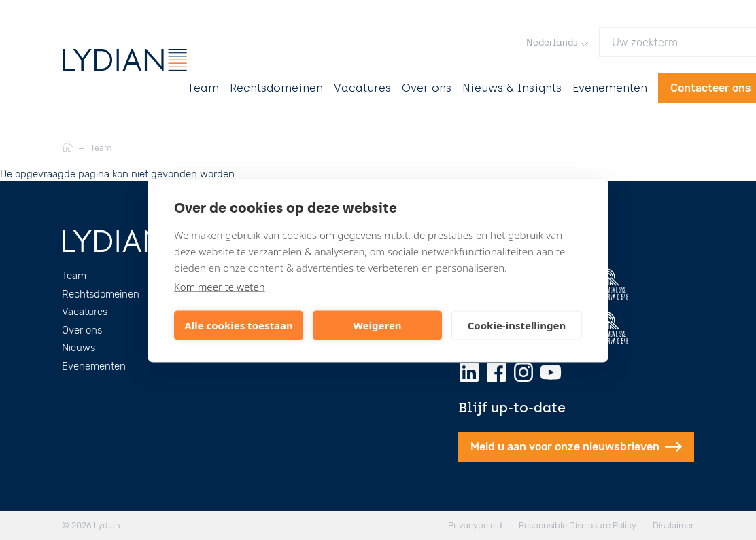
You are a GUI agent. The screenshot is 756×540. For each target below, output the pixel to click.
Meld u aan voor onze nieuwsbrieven (576, 447)
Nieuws (79, 348)
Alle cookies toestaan (238, 325)
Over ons (427, 88)
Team (203, 88)
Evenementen (610, 88)
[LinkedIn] (469, 372)
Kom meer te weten (220, 286)
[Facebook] (496, 372)
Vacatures (362, 88)
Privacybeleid (475, 525)
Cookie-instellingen (517, 325)
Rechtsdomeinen (276, 88)
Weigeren (377, 325)
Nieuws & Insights (512, 88)
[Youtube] (551, 372)
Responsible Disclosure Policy (578, 525)
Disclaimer (673, 525)
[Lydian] (125, 60)
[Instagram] (523, 372)
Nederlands (557, 42)
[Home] (67, 148)
